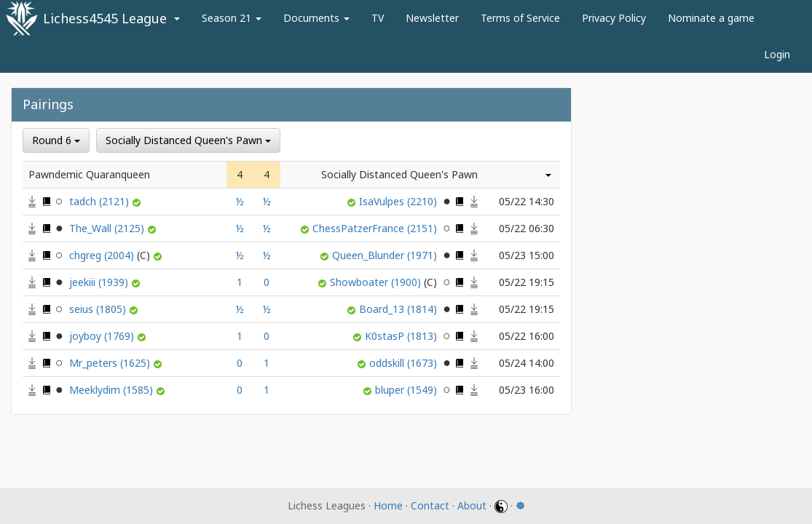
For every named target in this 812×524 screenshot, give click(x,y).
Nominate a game (711, 18)
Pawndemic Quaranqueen (89, 174)
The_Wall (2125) (108, 228)
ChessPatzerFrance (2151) (376, 228)
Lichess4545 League (105, 18)
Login (777, 54)
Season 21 (232, 18)
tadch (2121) (100, 201)
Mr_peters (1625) (111, 363)
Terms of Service (520, 18)
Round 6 (56, 140)
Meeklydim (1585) (113, 390)
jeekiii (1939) (100, 282)
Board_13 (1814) (399, 309)
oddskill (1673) (405, 363)
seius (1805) (99, 309)
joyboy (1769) (103, 336)
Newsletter (432, 18)
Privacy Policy (614, 18)
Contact (430, 505)
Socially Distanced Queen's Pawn (188, 140)
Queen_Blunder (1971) (386, 255)
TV (378, 18)
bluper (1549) (407, 390)
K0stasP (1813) (402, 336)
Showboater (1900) (385, 282)
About (472, 505)
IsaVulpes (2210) (399, 201)
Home (388, 505)
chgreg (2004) (111, 255)
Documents (316, 18)
